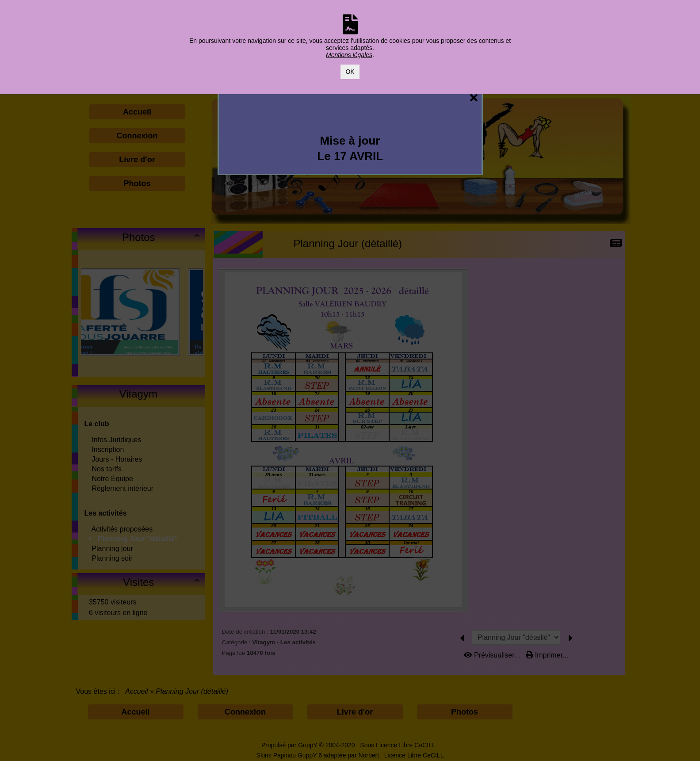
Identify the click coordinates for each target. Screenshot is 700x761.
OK (350, 72)
